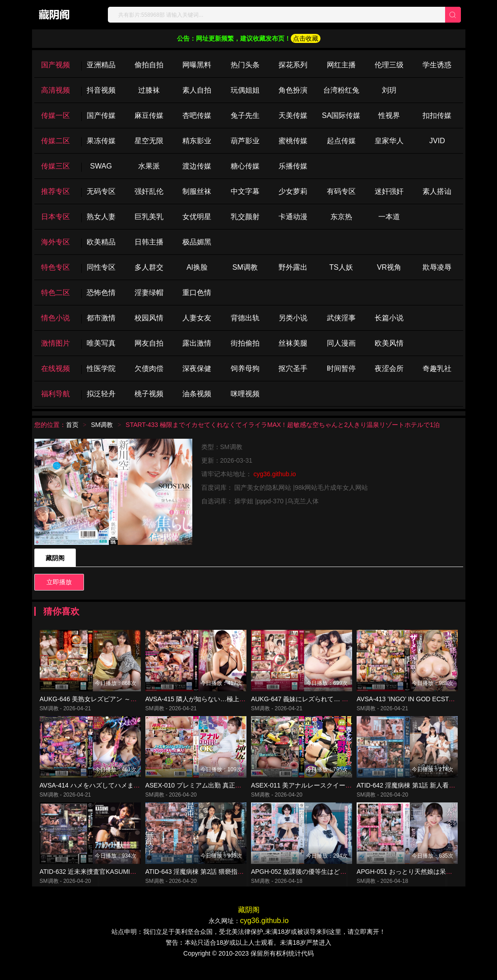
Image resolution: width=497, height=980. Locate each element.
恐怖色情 (101, 293)
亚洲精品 (101, 65)
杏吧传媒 (197, 115)
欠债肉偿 (149, 368)
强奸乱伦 (149, 191)
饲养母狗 (245, 368)
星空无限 (149, 141)
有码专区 (341, 191)
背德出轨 (245, 318)
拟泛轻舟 (101, 394)
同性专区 (101, 267)
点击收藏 (306, 38)
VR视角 (389, 267)
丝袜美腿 (293, 343)
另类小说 (293, 318)
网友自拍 (149, 343)
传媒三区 (56, 166)
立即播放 (59, 582)
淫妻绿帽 (149, 293)
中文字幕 (245, 191)
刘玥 (389, 90)
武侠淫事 (341, 318)
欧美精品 (101, 242)
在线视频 (56, 368)
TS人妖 (341, 267)
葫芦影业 (245, 141)
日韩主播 (149, 242)
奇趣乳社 (437, 368)
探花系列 (293, 65)
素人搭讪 (437, 191)
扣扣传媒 (437, 115)
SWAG (101, 166)
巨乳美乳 (149, 217)
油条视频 (197, 394)
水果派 (149, 166)
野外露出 (293, 267)
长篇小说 (389, 318)
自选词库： (218, 501)
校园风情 (149, 318)
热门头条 (245, 65)
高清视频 (56, 90)
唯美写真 (101, 343)
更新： (211, 460)
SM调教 (245, 267)
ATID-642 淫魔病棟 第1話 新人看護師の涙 (415, 793)
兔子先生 (245, 115)
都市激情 (101, 318)
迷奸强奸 (389, 191)
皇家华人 (389, 141)
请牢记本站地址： (228, 474)
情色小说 (56, 318)
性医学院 (101, 368)
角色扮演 (293, 90)
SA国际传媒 (341, 115)
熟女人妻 (101, 217)
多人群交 (149, 267)
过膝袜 (149, 90)
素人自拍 (197, 90)
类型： (211, 447)
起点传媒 (341, 141)
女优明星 (197, 217)
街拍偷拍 (245, 343)
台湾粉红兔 (341, 90)
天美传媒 (293, 115)
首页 (72, 425)
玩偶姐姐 (245, 90)
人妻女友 (197, 318)
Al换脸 (197, 267)
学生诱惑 (437, 65)
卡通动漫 (293, 217)
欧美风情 (389, 343)
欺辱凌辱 (437, 267)
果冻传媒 (101, 141)
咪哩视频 (245, 394)
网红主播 (341, 65)
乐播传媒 (293, 166)
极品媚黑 (197, 242)
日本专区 (56, 217)
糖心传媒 (245, 166)
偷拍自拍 (149, 65)
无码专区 (101, 191)
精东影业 (197, 141)
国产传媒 (101, 115)
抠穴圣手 (293, 368)
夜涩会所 (389, 368)
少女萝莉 (293, 191)
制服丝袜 (197, 191)
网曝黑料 (197, 65)
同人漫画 (341, 343)
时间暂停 (341, 368)
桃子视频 (149, 394)
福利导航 (56, 394)
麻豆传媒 (149, 115)
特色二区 (56, 293)
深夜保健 (197, 368)
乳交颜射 (245, 217)
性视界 (389, 115)
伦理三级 (389, 65)
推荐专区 (56, 191)
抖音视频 (101, 90)
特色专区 (56, 267)
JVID (437, 141)
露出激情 (197, 343)
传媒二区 (56, 141)
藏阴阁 (55, 558)
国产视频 (56, 65)
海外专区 (56, 242)
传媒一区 (56, 115)
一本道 (389, 217)
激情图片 (56, 343)
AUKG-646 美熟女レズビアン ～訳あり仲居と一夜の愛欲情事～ (129, 703)
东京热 (341, 217)
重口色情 (197, 293)
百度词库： (218, 488)
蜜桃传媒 (293, 141)
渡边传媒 (197, 166)
